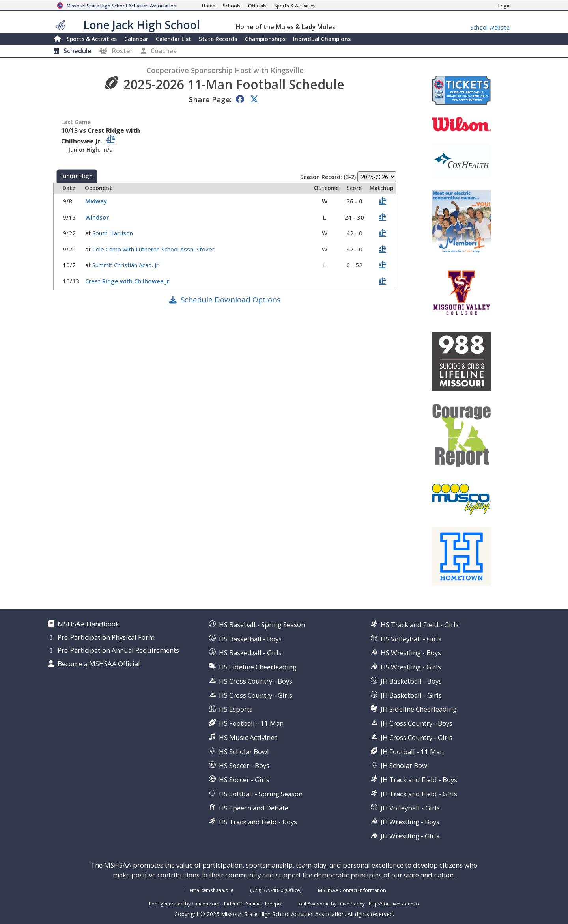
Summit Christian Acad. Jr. (127, 265)
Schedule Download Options (231, 299)
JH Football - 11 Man (412, 752)
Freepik (273, 904)
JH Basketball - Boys (411, 681)
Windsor (98, 217)
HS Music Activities (248, 737)
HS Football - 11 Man (251, 723)
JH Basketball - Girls (411, 695)
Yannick (254, 904)
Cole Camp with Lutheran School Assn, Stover (154, 249)
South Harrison (113, 233)
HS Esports (236, 709)
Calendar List (174, 39)
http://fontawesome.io (394, 904)
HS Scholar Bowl (244, 752)
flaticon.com (206, 904)
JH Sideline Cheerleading (419, 709)
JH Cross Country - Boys (417, 723)
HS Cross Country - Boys (256, 681)
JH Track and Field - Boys (419, 780)
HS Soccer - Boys (244, 765)
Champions (322, 39)
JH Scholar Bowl (405, 765)
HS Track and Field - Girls (420, 625)
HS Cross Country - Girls (256, 695)
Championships (265, 39)
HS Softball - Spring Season (261, 794)
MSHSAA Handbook (88, 624)
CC (240, 904)
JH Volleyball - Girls (410, 808)
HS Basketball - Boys (250, 639)
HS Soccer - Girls (244, 780)
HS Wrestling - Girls (411, 667)
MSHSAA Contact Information (352, 890)
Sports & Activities (92, 39)
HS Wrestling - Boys (411, 653)
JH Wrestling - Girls (410, 836)
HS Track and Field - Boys (258, 822)
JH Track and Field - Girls (419, 794)
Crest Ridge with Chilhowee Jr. (129, 281)
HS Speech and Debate (254, 808)
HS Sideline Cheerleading (258, 667)
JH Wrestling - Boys (410, 822)
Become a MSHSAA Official (99, 664)
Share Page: (210, 99)
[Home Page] (209, 6)
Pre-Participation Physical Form (106, 638)
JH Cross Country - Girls (417, 737)
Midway (97, 201)
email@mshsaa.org (211, 890)
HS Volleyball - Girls (411, 639)
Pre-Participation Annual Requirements (118, 651)
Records (218, 39)
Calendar (136, 39)
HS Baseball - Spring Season (262, 625)
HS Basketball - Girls (250, 653)
